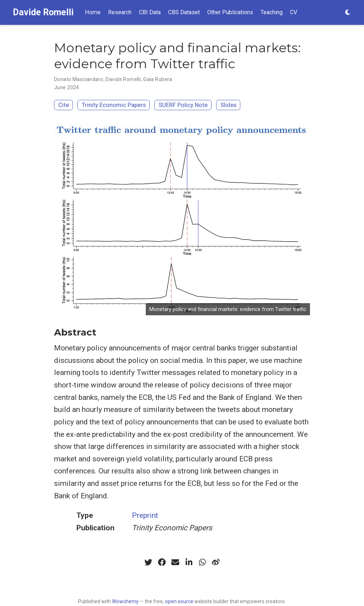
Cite (64, 105)
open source (179, 601)
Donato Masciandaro (79, 79)
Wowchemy (125, 601)
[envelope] (175, 562)
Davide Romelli (43, 12)
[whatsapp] (202, 562)
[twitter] (148, 562)
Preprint (145, 515)
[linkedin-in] (189, 562)
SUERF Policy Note (183, 105)
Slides (228, 105)
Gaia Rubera (158, 79)
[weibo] (216, 562)
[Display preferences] (348, 13)
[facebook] (162, 562)
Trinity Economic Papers (114, 105)
